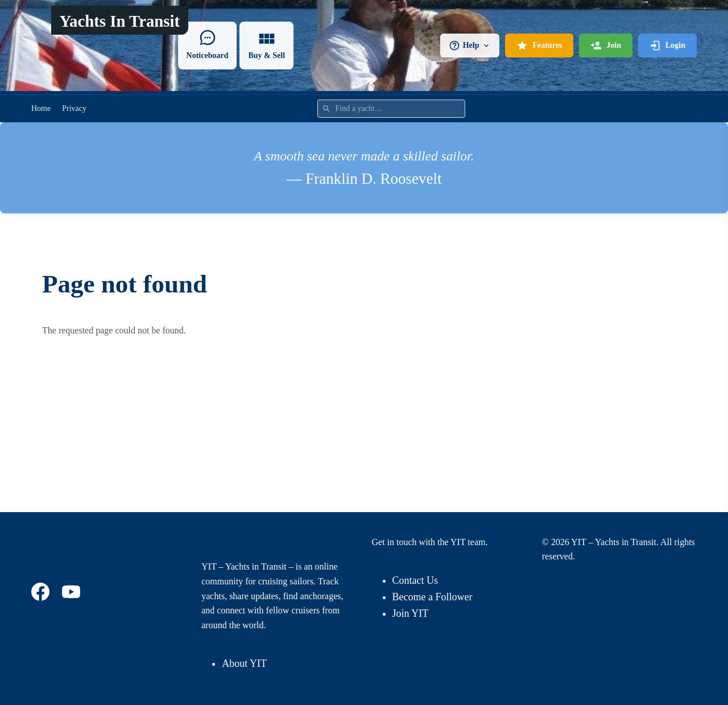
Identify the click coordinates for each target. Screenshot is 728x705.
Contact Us (415, 580)
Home (41, 108)
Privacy (74, 108)
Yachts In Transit (119, 21)
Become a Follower (433, 597)
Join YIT (411, 613)
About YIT (244, 663)
